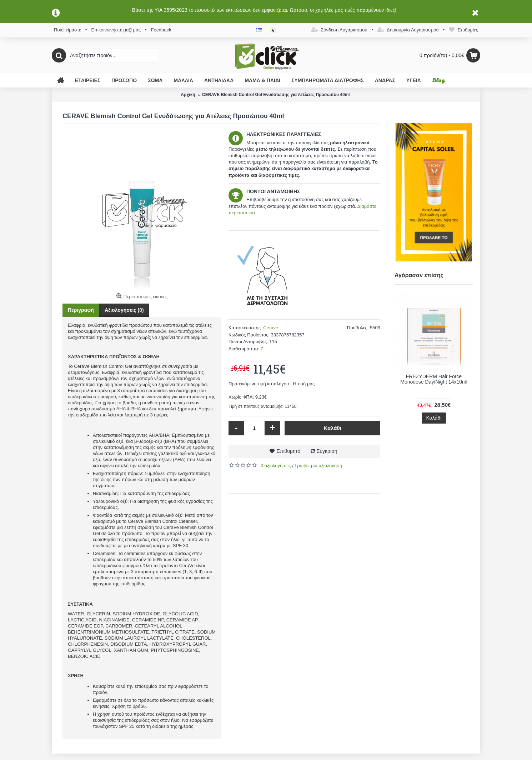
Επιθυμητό (288, 451)
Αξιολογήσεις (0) (124, 310)
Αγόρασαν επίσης (419, 275)
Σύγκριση (327, 451)
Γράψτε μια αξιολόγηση (318, 466)
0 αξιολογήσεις (276, 466)
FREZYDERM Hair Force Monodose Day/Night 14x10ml (434, 379)
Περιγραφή (81, 310)
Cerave (271, 328)
